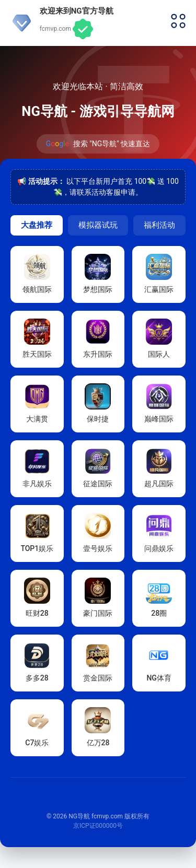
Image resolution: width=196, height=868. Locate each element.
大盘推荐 (37, 225)
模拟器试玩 (98, 225)
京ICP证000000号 (98, 826)
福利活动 (159, 225)
